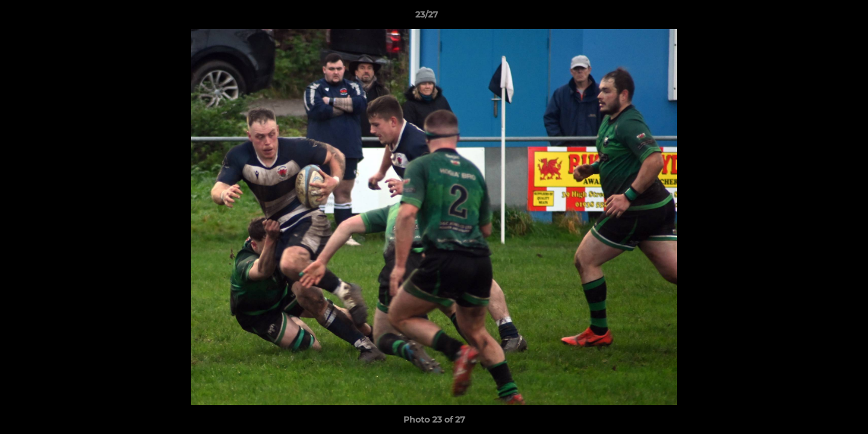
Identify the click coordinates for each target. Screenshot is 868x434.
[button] (817, 17)
